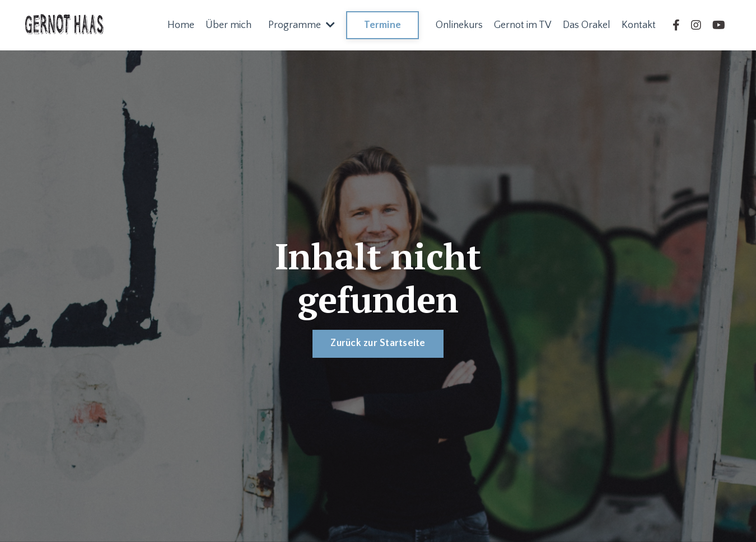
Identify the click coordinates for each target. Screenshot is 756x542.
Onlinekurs (459, 25)
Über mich (228, 25)
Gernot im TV (523, 25)
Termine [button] (382, 25)
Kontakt (639, 25)
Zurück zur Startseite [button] (378, 343)
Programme (302, 25)
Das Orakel (587, 25)
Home (181, 25)
